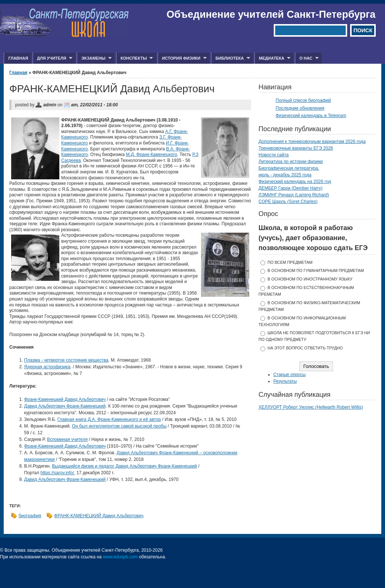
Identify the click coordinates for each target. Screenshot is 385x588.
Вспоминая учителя (67, 439)
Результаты (285, 381)
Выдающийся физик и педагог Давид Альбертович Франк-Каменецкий (124, 466)
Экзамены (94, 58)
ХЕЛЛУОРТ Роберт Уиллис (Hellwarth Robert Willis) (311, 407)
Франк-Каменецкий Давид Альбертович (65, 399)
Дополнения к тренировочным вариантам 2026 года (312, 142)
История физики (182, 58)
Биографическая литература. (289, 168)
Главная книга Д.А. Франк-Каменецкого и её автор (109, 419)
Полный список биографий (303, 100)
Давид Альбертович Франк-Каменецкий (65, 406)
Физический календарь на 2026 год (295, 182)
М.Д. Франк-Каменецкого (151, 155)
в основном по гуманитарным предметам (316, 270)
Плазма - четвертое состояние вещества (66, 360)
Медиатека (272, 58)
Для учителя (52, 58)
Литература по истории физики (291, 162)
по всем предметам (290, 262)
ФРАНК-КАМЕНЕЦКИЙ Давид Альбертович (99, 516)
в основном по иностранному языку (310, 279)
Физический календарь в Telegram (311, 116)
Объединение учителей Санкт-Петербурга (271, 14)
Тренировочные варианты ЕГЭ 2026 (296, 148)
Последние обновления (300, 108)
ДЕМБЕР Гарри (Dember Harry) (291, 188)
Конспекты (134, 58)
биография (30, 516)
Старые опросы (289, 375)
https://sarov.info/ (58, 473)
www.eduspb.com (120, 557)
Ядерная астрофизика (47, 367)
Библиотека (231, 58)
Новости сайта (274, 155)
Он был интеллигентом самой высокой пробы (119, 426)
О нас (307, 58)
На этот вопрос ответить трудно (305, 348)
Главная (18, 58)
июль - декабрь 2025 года (285, 175)
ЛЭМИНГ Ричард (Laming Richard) (294, 195)
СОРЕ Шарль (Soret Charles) (288, 202)
